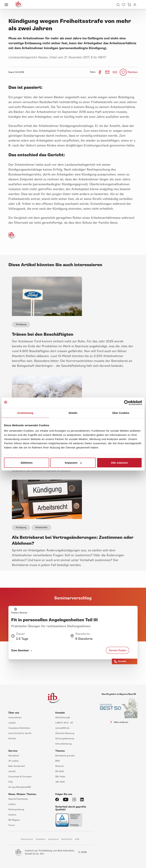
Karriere (12, 739)
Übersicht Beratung (65, 733)
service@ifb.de (62, 728)
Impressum (53, 839)
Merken (133, 72)
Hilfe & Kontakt (63, 718)
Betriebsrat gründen (65, 756)
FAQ (11, 782)
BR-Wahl (60, 771)
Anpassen (73, 463)
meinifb (12, 771)
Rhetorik (59, 766)
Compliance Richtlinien (19, 728)
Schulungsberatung (65, 739)
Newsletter (14, 756)
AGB (77, 839)
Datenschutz (27, 839)
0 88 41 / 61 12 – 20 (64, 723)
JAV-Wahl (60, 782)
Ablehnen (27, 463)
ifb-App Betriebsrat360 (20, 787)
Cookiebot (41, 839)
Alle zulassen (119, 463)
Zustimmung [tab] (25, 413)
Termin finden (118, 650)
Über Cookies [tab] (121, 413)
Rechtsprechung (16, 810)
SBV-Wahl (60, 777)
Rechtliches (67, 839)
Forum (12, 825)
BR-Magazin (14, 820)
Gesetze (12, 815)
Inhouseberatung (63, 744)
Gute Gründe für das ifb (20, 733)
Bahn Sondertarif (17, 766)
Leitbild (12, 723)
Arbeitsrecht (41, 527)
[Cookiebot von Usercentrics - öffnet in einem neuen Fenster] (127, 403)
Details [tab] (73, 413)
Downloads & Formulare (20, 777)
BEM (58, 761)
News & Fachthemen (18, 799)
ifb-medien (14, 761)
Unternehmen (15, 718)
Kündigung (21, 324)
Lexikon (12, 804)
